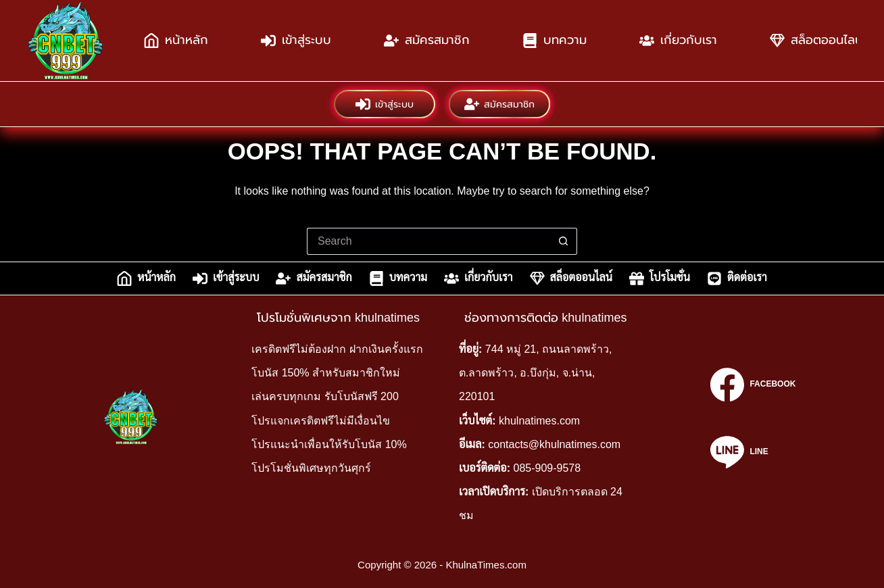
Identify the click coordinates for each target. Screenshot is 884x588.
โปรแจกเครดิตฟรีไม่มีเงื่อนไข (321, 421)
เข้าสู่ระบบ (296, 41)
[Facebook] (753, 385)
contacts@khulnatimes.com (554, 444)
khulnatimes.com (539, 421)
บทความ (555, 41)
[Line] (753, 452)
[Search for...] (428, 241)
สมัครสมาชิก (427, 41)
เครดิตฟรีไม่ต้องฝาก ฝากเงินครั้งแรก (337, 349)
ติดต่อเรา (737, 278)
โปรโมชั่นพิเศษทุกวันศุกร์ (311, 468)
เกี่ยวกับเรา (678, 41)
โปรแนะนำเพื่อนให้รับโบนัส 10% (329, 444)
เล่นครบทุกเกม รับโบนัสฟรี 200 (325, 396)
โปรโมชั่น (660, 278)
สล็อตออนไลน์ (571, 278)
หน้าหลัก (176, 41)
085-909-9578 (547, 468)
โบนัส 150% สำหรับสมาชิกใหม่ (326, 373)
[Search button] (564, 241)
